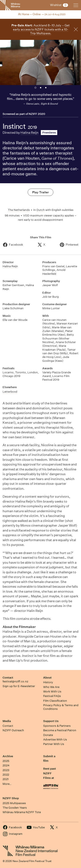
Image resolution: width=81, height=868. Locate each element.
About (47, 678)
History (48, 682)
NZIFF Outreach (13, 730)
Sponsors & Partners (57, 726)
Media (7, 721)
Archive (8, 756)
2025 (6, 761)
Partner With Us (54, 744)
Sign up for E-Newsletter (19, 686)
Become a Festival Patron (60, 730)
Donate (48, 735)
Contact (8, 678)
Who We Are (51, 687)
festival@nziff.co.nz (15, 681)
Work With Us (52, 692)
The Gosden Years (15, 808)
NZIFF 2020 (37, 114)
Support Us (51, 721)
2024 (6, 765)
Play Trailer (40, 192)
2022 (6, 775)
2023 (6, 770)
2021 (6, 779)
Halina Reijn (29, 133)
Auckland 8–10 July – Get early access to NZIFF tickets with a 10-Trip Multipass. (40, 29)
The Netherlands (19, 210)
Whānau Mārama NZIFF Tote (22, 812)
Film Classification (55, 701)
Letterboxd (10, 392)
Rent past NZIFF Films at (50, 773)
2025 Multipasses (14, 803)
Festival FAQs (52, 696)
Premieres (49, 133)
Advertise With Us (55, 740)
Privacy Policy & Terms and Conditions (61, 707)
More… (7, 784)
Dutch (41, 210)
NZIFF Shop (11, 798)
